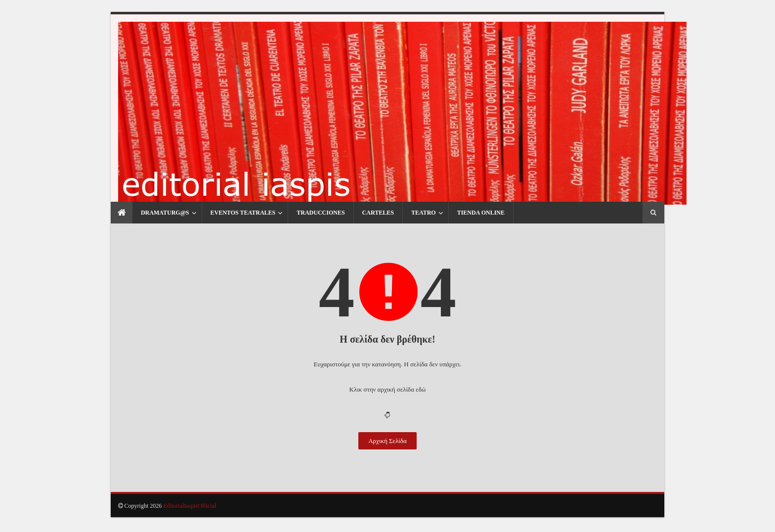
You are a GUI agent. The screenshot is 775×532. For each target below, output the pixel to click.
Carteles (363, 223)
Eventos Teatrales (228, 223)
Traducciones (306, 223)
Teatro (409, 223)
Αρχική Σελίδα (387, 455)
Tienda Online (466, 223)
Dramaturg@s (150, 223)
